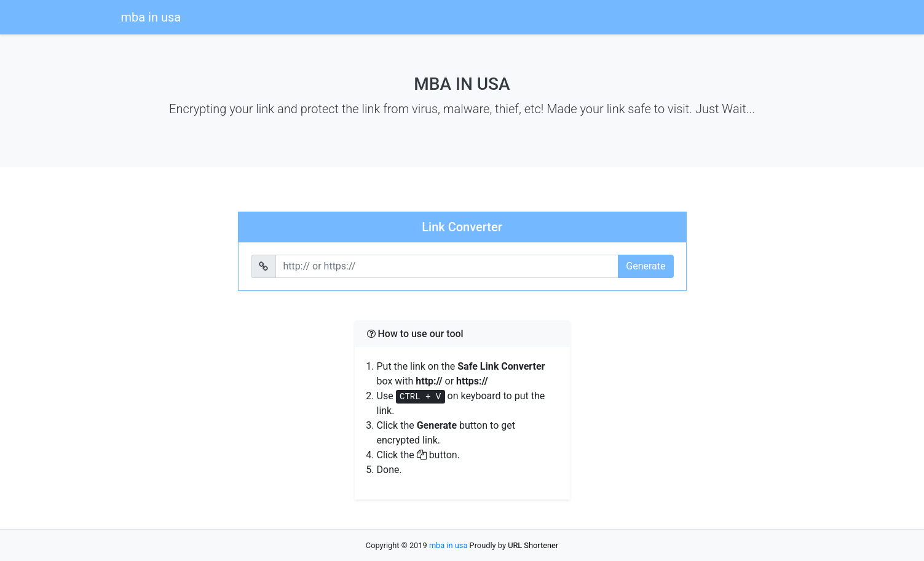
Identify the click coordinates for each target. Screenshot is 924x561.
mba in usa (151, 17)
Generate (646, 266)
